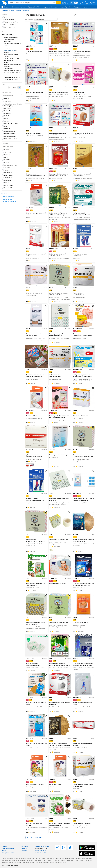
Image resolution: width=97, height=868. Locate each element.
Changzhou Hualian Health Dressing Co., (13, 105)
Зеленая (11, 139)
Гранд (9, 185)
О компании (25, 846)
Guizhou (10, 134)
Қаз (72, 3)
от (5, 87)
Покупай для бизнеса (50, 7)
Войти (64, 2)
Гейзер (11, 165)
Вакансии (24, 850)
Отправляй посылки (19, 7)
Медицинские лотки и (11, 55)
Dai (7, 157)
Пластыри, (10, 50)
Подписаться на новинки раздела (85, 15)
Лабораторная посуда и (11, 59)
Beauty (8, 180)
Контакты (5, 204)
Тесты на (12, 71)
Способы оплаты (7, 199)
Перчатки (12, 44)
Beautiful (9, 188)
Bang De (8, 129)
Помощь (5, 846)
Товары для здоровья (8, 10)
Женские (12, 73)
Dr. (7, 116)
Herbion (11, 124)
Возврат (5, 850)
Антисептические (9, 41)
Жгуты (12, 63)
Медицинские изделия (22, 10)
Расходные (12, 77)
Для (8, 167)
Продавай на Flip (34, 7)
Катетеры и (11, 79)
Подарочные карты (80, 7)
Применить (19, 88)
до (13, 87)
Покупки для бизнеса (9, 201)
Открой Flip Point (65, 7)
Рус (76, 3)
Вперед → (39, 837)
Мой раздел (65, 3)
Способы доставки (8, 197)
